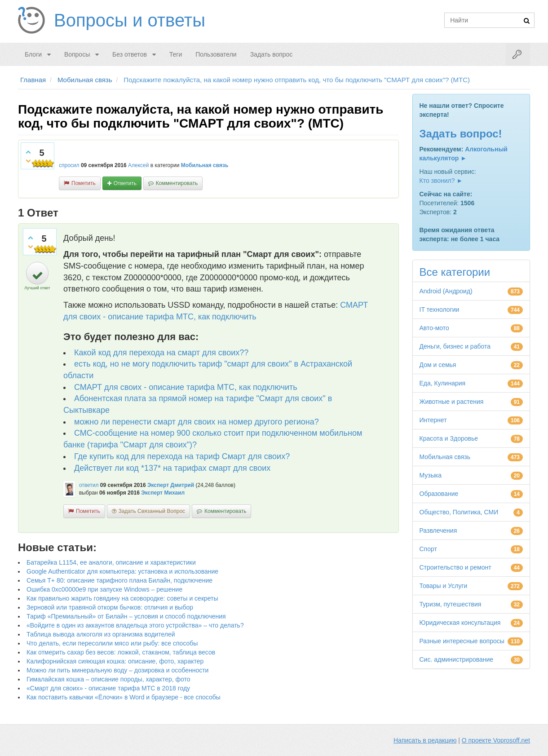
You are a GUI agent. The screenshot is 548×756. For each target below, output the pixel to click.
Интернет (433, 420)
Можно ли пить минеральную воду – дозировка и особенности (117, 670)
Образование (439, 494)
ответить (125, 183)
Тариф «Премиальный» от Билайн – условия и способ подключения (126, 616)
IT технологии (440, 309)
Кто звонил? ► (441, 181)
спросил (69, 165)
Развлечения (438, 531)
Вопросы (77, 54)
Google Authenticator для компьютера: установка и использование (122, 571)
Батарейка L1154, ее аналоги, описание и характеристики (111, 562)
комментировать (177, 183)
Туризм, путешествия (451, 604)
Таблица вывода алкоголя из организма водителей (101, 634)
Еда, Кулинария (443, 383)
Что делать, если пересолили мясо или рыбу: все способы (112, 643)
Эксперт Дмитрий (171, 485)
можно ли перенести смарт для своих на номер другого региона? (197, 422)
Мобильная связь (205, 165)
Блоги (33, 54)
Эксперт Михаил (163, 493)
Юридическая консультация (460, 623)
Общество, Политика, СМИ (459, 512)
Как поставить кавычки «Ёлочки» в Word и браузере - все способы (124, 697)
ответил (89, 485)
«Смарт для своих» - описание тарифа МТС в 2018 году (108, 688)
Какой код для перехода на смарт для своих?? (161, 353)
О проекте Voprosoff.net (496, 740)
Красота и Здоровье (449, 438)
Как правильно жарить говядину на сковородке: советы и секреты (122, 598)
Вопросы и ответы (130, 20)
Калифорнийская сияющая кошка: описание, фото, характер (115, 661)
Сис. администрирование (457, 659)
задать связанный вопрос (152, 511)
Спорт (428, 549)
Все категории (455, 272)
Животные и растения (452, 402)
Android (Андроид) (446, 291)
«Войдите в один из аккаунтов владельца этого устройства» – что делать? (135, 625)
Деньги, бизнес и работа (455, 346)
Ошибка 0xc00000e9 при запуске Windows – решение (104, 589)
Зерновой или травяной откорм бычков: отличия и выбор (110, 607)
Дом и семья (438, 365)
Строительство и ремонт (455, 567)
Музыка (431, 475)
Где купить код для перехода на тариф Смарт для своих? (182, 456)
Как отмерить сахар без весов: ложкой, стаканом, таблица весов (121, 652)
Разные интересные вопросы (462, 641)
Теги (176, 54)
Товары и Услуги (444, 586)
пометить (84, 183)
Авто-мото (434, 328)
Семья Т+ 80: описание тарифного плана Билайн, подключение (119, 580)
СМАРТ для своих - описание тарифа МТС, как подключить (186, 387)
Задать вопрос (272, 54)
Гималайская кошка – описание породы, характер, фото (108, 679)
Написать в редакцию (425, 740)
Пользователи (216, 54)
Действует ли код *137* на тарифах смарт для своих (172, 468)
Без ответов (130, 54)
